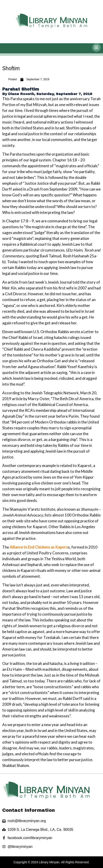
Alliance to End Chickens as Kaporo (39, 547)
